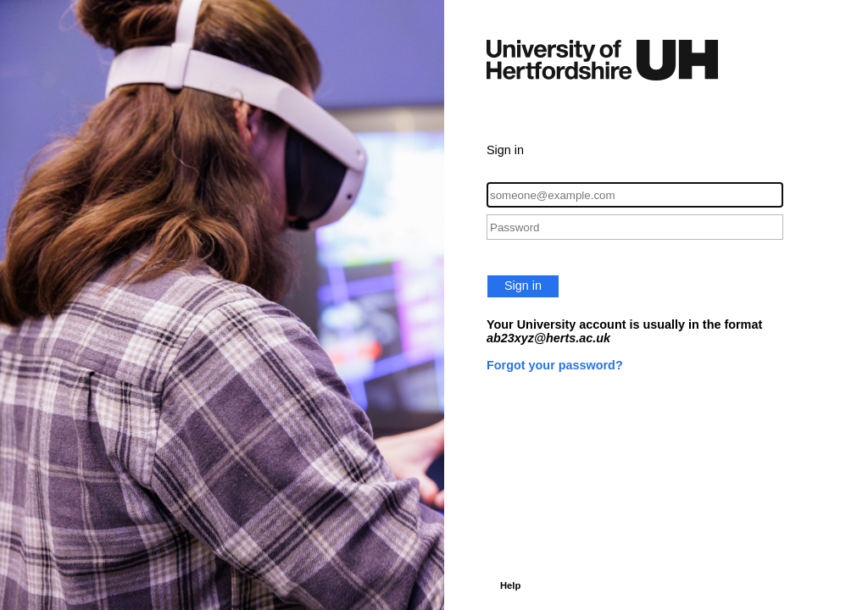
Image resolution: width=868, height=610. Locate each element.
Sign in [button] (523, 286)
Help (510, 585)
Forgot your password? (555, 365)
